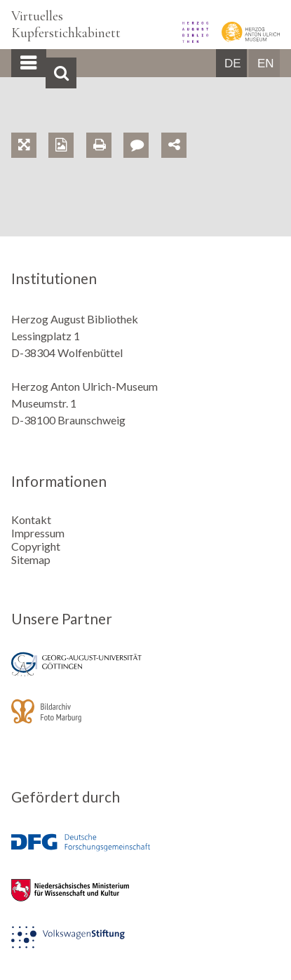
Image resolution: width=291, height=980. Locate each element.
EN (266, 63)
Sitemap (31, 559)
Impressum (38, 533)
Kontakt (31, 519)
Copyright (36, 546)
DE (233, 63)
